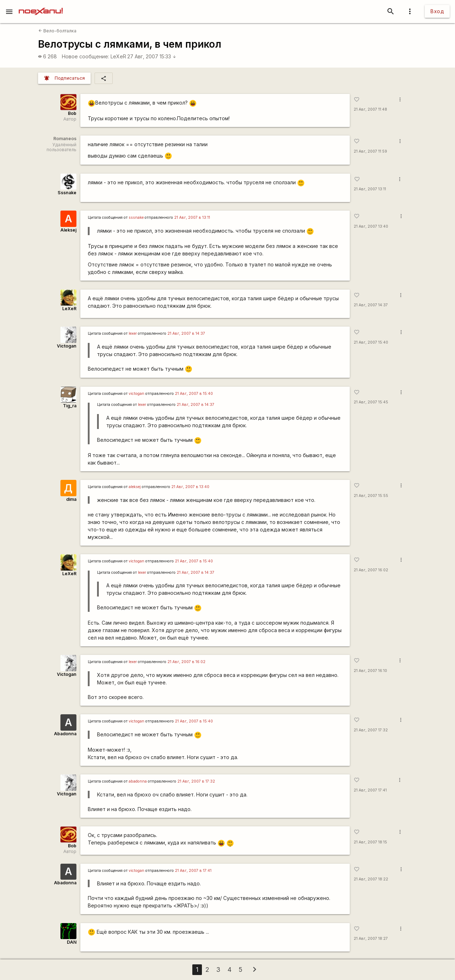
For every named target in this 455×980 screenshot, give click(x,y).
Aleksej (68, 230)
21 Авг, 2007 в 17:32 (196, 781)
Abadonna (65, 734)
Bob (72, 113)
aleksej (135, 487)
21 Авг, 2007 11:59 (370, 151)
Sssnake (67, 193)
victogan (136, 394)
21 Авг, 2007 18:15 (370, 842)
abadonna (138, 781)
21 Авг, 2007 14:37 (371, 305)
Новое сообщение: (85, 56)
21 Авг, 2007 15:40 (371, 342)
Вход (437, 11)
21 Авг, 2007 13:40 (371, 226)
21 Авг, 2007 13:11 (370, 189)
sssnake (136, 218)
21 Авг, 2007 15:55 (371, 496)
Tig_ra (70, 406)
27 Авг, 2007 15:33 (152, 56)
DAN (72, 942)
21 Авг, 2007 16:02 (371, 570)
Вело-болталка (57, 31)
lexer (133, 333)
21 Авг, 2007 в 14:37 (186, 333)
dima (71, 499)
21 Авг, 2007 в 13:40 (190, 487)
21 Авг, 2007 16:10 (370, 671)
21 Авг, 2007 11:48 (370, 109)
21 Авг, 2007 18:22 (371, 879)
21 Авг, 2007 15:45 (371, 402)
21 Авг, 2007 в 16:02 (186, 662)
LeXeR (118, 56)
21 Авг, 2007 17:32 (371, 730)
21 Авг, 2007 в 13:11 (192, 218)
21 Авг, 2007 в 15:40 (194, 394)
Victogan (67, 346)
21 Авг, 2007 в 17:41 (193, 871)
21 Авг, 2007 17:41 (370, 790)
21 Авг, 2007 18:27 (371, 939)
